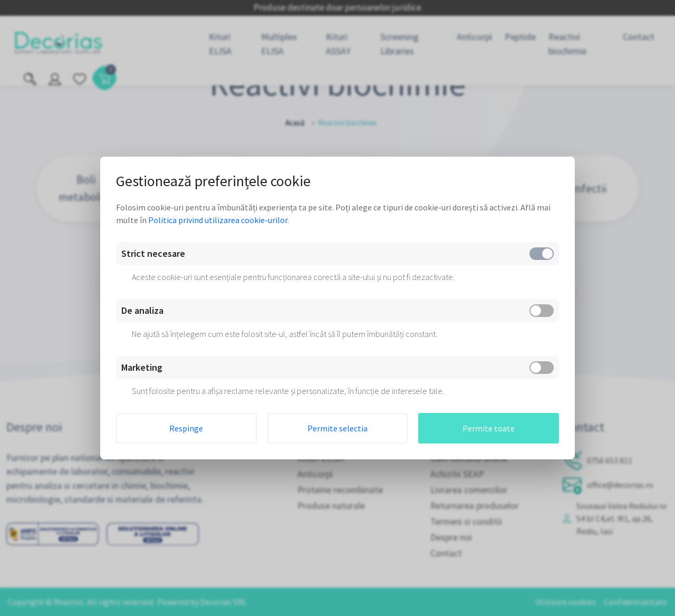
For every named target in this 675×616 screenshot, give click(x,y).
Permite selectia (337, 428)
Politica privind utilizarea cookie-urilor (218, 220)
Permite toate (489, 428)
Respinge (186, 428)
